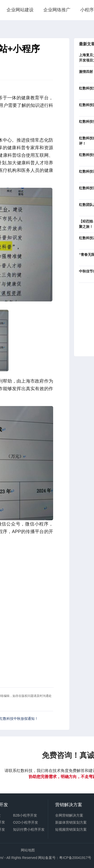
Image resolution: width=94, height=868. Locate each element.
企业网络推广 (57, 10)
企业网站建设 (20, 10)
